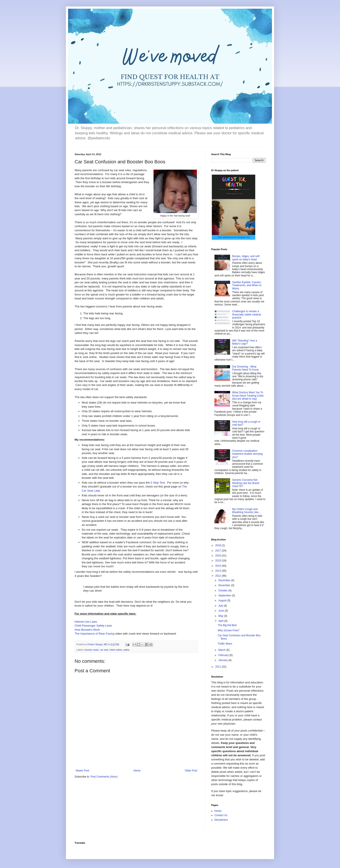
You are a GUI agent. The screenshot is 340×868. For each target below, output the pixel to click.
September (225, 596)
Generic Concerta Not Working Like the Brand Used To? (246, 483)
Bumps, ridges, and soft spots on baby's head (246, 258)
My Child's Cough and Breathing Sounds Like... (246, 511)
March (222, 650)
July (221, 606)
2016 (219, 556)
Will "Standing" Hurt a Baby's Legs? (245, 342)
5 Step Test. (158, 483)
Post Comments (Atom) (104, 777)
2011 (219, 667)
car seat (104, 650)
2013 (219, 571)
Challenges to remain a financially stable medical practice (247, 314)
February (224, 655)
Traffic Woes (225, 644)
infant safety (116, 650)
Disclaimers (221, 820)
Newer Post (82, 771)
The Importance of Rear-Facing (94, 634)
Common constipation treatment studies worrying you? (248, 454)
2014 (219, 566)
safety (126, 650)
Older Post (191, 771)
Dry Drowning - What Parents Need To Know (246, 368)
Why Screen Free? (229, 630)
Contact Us (221, 815)
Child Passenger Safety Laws (93, 626)
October (223, 591)
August (223, 601)
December (225, 580)
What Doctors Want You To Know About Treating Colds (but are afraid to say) (248, 396)
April (221, 621)
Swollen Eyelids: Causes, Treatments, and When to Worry (247, 285)
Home (137, 771)
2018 (219, 545)
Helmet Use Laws (86, 622)
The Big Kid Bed (227, 625)
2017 (219, 551)
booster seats (92, 650)
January (223, 660)
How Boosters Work (87, 630)
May (221, 616)
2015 (219, 561)
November (225, 585)
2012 (219, 576)
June (221, 611)
